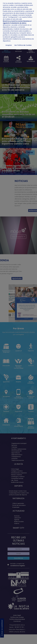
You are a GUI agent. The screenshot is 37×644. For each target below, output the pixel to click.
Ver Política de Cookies (23, 45)
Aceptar (9, 45)
